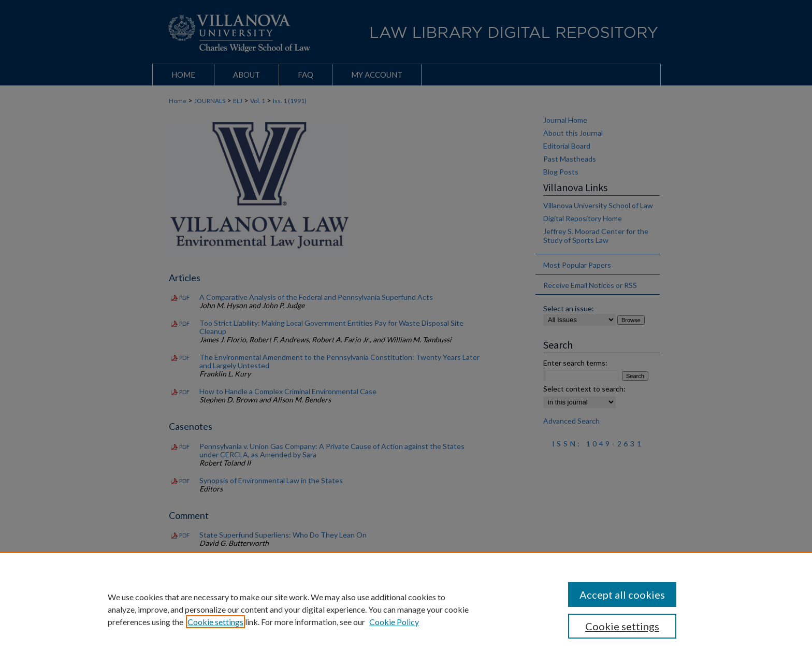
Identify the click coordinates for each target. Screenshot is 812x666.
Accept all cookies (622, 595)
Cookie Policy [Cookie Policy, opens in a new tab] (394, 622)
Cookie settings (215, 622)
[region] (406, 609)
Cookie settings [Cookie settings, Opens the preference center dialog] (622, 626)
